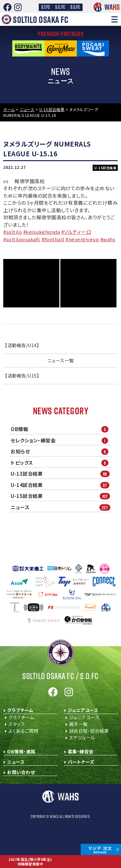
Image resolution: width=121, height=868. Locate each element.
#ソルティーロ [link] (76, 232)
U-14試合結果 (61, 485)
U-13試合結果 (61, 474)
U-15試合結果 (61, 496)
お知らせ (61, 452)
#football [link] (53, 239)
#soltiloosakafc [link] (22, 239)
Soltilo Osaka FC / (60, 676)
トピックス (61, 463)
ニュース (61, 507)
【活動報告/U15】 (22, 376)
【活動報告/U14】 (22, 345)
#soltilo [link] (13, 232)
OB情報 (61, 429)
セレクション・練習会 (61, 440)
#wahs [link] (108, 239)
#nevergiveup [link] (82, 239)
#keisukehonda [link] (42, 232)
